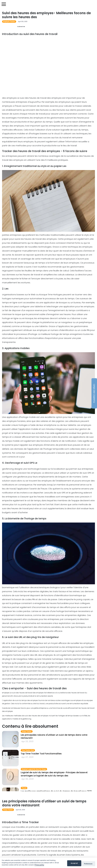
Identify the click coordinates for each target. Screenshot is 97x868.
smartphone (50, 425)
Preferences (88, 864)
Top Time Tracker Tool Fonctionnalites (41, 754)
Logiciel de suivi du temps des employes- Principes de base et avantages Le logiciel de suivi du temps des (54, 774)
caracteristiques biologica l (47, 587)
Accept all (74, 863)
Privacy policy (39, 865)
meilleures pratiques (58, 160)
